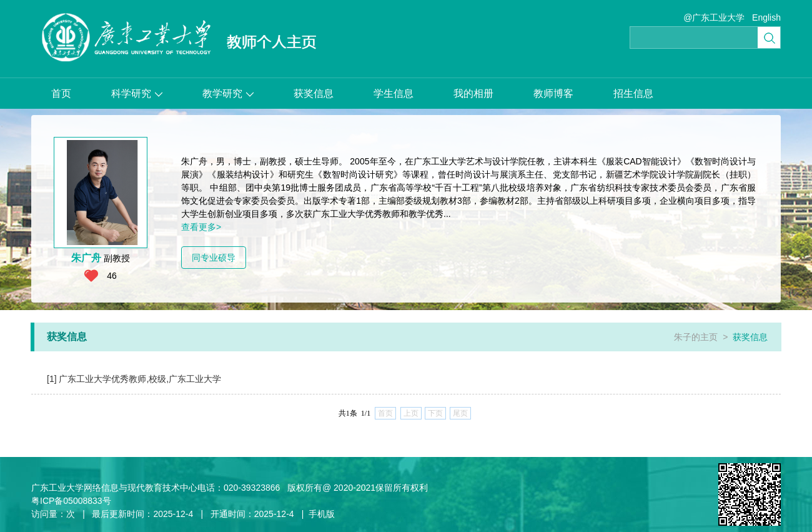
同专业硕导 (214, 258)
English (766, 18)
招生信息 (633, 93)
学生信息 (394, 93)
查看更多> (201, 227)
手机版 (322, 514)
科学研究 (137, 93)
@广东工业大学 (714, 18)
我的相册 (473, 93)
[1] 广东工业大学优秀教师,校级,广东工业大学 (134, 379)
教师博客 (553, 93)
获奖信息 (314, 93)
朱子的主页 (696, 337)
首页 (61, 93)
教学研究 (228, 93)
